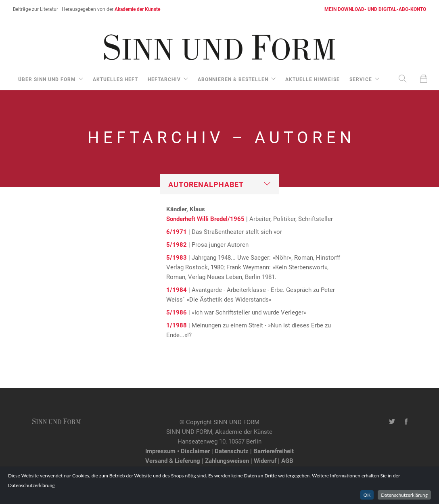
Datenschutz (232, 451)
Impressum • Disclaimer (178, 451)
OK (367, 495)
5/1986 (177, 312)
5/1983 (177, 257)
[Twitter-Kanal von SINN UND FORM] (392, 422)
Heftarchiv (164, 79)
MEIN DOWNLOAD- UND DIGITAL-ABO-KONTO (375, 9)
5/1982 (177, 244)
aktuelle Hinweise (313, 79)
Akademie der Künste (137, 9)
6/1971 (177, 231)
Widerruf (265, 460)
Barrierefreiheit (274, 451)
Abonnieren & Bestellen (233, 79)
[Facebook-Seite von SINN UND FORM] (406, 422)
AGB (287, 460)
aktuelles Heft (115, 79)
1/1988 (177, 325)
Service (361, 79)
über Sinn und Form (47, 79)
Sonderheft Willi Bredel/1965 (205, 219)
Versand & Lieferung (173, 460)
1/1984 (177, 289)
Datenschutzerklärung (404, 495)
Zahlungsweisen (227, 460)
